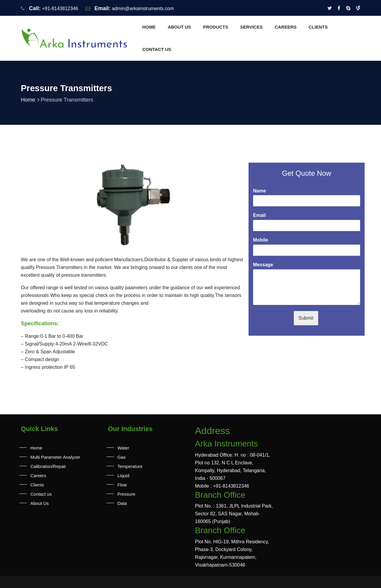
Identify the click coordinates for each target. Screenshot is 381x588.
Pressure (127, 494)
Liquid (124, 476)
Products (216, 27)
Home (149, 27)
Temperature (130, 466)
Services (252, 27)
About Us (179, 27)
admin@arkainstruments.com (143, 8)
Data (122, 503)
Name (260, 191)
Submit (306, 318)
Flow (122, 485)
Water (123, 448)
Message (263, 265)
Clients (318, 27)
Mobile (261, 240)
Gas (122, 457)
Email (261, 215)
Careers (286, 27)
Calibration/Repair (48, 466)
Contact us (157, 49)
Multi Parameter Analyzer (55, 457)
